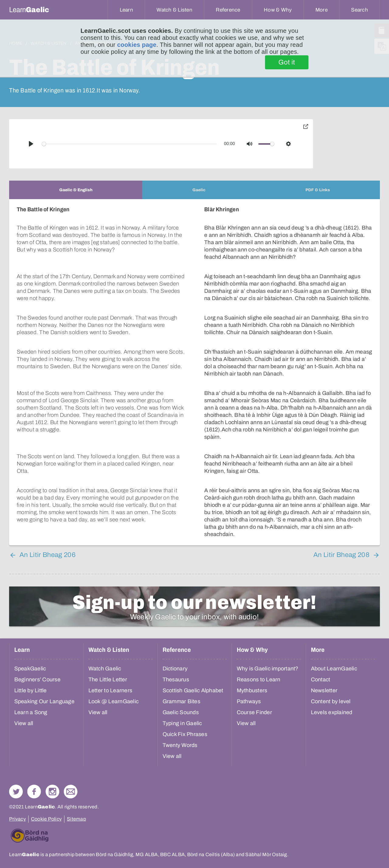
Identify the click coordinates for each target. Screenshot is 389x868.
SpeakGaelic (30, 669)
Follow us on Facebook (34, 792)
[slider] (129, 144)
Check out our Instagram (52, 792)
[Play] (31, 144)
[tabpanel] (194, 372)
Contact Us (71, 792)
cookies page (137, 45)
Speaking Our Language (44, 701)
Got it (287, 62)
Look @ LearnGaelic (114, 701)
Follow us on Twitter (16, 792)
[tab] (76, 190)
